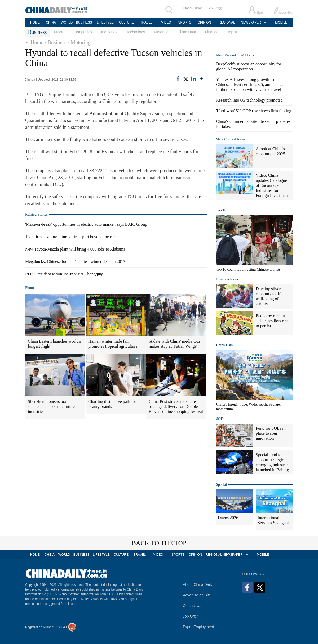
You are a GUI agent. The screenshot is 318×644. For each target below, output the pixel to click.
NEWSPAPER (251, 22)
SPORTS (185, 22)
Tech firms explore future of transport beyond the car (70, 237)
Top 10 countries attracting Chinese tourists (248, 269)
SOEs (220, 419)
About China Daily (198, 584)
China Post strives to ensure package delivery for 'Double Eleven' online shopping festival (176, 407)
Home (37, 42)
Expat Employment (198, 627)
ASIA (209, 8)
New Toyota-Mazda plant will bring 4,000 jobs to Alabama (75, 249)
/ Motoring (79, 42)
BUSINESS (84, 22)
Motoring (161, 32)
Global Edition (193, 8)
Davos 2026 (228, 518)
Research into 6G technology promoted (249, 100)
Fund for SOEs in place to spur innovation (271, 433)
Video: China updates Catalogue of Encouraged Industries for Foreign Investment (272, 185)
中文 (219, 8)
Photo (30, 288)
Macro (59, 32)
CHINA (51, 22)
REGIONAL (227, 22)
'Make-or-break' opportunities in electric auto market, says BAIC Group (86, 224)
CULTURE (126, 22)
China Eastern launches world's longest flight (54, 344)
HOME (35, 22)
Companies (83, 32)
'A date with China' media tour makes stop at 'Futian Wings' (175, 344)
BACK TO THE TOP (159, 543)
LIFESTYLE (105, 22)
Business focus (227, 279)
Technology (136, 32)
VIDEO (166, 22)
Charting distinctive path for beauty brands (112, 404)
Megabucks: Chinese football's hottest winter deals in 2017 (75, 262)
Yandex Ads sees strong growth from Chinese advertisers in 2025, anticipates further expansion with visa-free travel (250, 85)
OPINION (204, 22)
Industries (109, 32)
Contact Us (192, 606)
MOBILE (281, 22)
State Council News (231, 139)
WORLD (67, 22)
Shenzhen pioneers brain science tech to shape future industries (51, 407)
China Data (187, 32)
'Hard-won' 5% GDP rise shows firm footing (254, 111)
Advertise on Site (197, 595)
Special (221, 485)
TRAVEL (146, 22)
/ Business (56, 42)
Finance (212, 32)
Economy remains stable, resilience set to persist (273, 321)
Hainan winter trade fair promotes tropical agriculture (113, 344)
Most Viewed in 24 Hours (235, 55)
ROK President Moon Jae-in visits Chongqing (64, 274)
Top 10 (233, 32)
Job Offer (190, 616)
